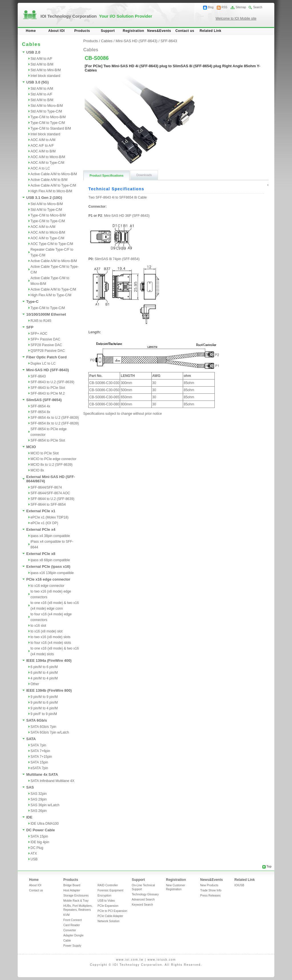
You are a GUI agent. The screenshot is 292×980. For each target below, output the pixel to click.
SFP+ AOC (39, 334)
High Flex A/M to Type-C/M (51, 295)
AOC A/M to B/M (43, 151)
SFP (30, 327)
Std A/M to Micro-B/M (47, 106)
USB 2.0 (33, 52)
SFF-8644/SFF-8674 (46, 487)
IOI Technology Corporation (96, 16)
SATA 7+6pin (40, 751)
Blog (211, 7)
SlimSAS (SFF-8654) (44, 400)
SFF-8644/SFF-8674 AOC (50, 493)
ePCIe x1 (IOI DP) (44, 523)
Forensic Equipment (110, 890)
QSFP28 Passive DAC (48, 351)
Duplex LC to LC (43, 364)
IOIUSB (239, 885)
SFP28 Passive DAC (46, 345)
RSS (225, 7)
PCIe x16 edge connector (48, 579)
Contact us (185, 31)
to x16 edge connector (47, 586)
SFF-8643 (38, 376)
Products (82, 31)
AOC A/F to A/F (42, 146)
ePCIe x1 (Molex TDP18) (49, 517)
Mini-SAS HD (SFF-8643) (48, 370)
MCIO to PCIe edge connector (53, 459)
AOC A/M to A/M (43, 140)
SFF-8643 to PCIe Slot (48, 388)
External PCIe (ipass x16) (48, 566)
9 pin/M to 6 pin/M (44, 703)
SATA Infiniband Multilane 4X (52, 781)
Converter (70, 930)
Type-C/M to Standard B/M (51, 128)
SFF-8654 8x (40, 412)
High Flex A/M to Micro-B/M (51, 191)
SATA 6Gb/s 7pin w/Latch (50, 732)
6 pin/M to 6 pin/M (44, 667)
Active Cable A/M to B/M (49, 180)
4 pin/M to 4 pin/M (44, 678)
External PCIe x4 (41, 529)
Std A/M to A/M (42, 89)
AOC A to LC (40, 168)
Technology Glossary (145, 894)
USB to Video (106, 901)
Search (258, 7)
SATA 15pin (39, 762)
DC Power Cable (40, 830)
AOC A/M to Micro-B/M (48, 157)
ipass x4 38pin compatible (50, 536)
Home (31, 31)
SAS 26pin (39, 811)
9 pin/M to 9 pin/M (44, 697)
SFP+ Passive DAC (45, 339)
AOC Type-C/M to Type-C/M (52, 244)
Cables (107, 41)
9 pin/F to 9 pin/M (44, 714)
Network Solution (109, 921)
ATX (34, 854)
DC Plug (37, 848)
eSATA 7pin (39, 768)
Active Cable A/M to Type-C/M (53, 185)
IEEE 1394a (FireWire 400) (49, 661)
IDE (29, 817)
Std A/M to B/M (42, 64)
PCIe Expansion (108, 906)
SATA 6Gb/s (37, 720)
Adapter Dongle (73, 935)
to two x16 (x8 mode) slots (50, 637)
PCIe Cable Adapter (110, 916)
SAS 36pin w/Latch (45, 805)
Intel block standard (45, 76)
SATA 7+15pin (41, 757)
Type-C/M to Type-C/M (48, 123)
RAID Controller (108, 885)
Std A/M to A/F (41, 59)
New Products (209, 885)
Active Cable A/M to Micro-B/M (54, 174)
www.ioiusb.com (162, 960)
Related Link (210, 31)
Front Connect (73, 920)
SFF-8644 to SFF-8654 (48, 505)
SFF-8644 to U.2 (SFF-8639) (52, 499)
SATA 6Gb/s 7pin (43, 727)
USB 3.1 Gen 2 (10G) (44, 198)
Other (35, 684)
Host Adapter (72, 890)
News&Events (159, 31)
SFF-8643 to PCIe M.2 (48, 393)
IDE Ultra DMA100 (45, 824)
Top (269, 866)
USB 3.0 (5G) (37, 82)
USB (34, 859)
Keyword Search (142, 905)
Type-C (32, 302)
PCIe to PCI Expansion (112, 911)
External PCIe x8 (41, 554)
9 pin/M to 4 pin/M (44, 708)
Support (108, 31)
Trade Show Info (211, 890)
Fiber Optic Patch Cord (46, 357)
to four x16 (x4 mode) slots (51, 643)
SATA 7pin (38, 745)
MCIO (31, 447)
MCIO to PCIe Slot (45, 453)
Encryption (104, 896)
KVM (66, 915)
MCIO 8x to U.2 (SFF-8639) (51, 465)
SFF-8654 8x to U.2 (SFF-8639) (55, 423)
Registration (134, 31)
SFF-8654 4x (40, 406)
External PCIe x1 (41, 511)
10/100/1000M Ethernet (46, 314)
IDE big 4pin (40, 842)
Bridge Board (72, 885)
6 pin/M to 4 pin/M (44, 673)
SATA (31, 739)
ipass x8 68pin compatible (50, 560)
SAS (30, 787)
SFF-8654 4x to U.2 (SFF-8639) (55, 418)
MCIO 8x (37, 470)
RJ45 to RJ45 (41, 321)
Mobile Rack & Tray (76, 901)
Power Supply (72, 946)
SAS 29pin (39, 799)
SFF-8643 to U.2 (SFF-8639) (52, 382)
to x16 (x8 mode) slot (46, 631)
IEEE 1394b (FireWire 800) (49, 690)
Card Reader (72, 925)
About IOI (56, 31)
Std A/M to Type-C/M (46, 111)
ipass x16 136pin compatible (52, 573)
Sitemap (241, 7)
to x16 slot (38, 626)
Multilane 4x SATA (42, 774)
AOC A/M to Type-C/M (47, 163)
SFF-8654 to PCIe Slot (48, 440)
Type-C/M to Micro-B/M (48, 117)
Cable (67, 941)
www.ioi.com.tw (130, 960)
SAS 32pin (39, 794)
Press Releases (210, 896)
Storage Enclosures (76, 896)
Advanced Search (143, 900)
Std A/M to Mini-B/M (46, 70)
